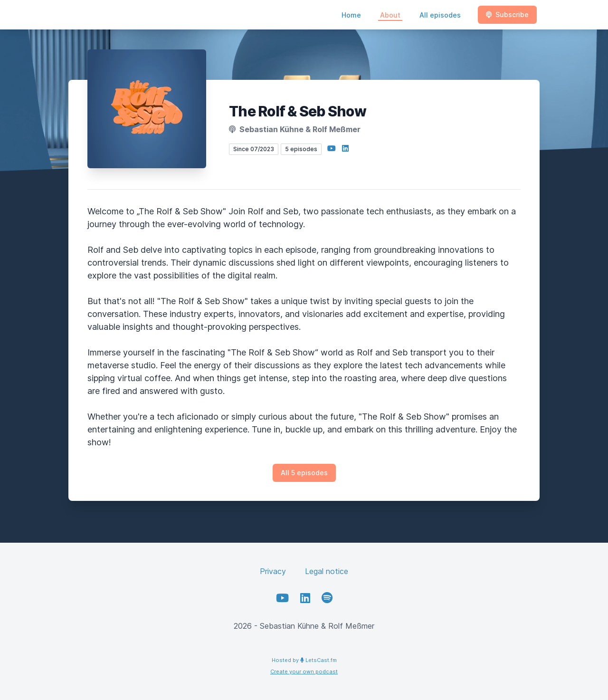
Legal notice (327, 571)
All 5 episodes (304, 473)
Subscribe (507, 14)
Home (351, 15)
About (390, 15)
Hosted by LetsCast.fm (304, 660)
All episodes (440, 15)
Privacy (273, 571)
